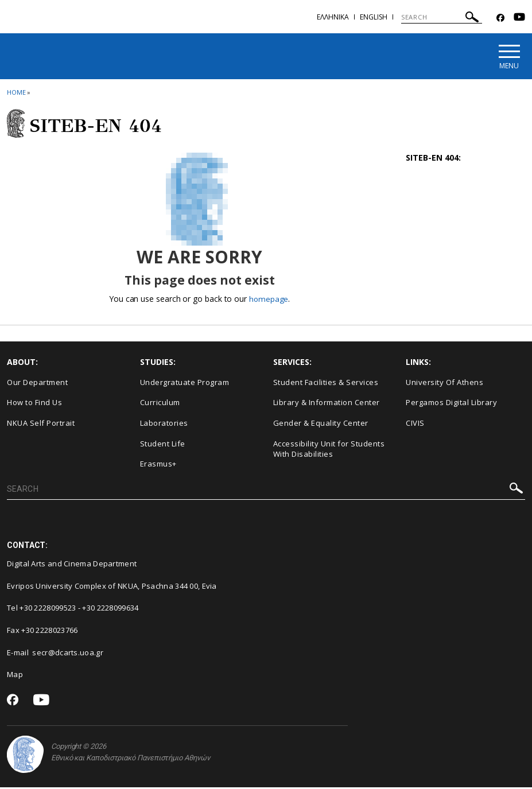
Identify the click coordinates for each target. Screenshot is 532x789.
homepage (269, 300)
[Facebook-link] (500, 18)
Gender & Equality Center (321, 425)
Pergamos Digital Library (451, 405)
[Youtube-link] (519, 18)
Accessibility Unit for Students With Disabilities (329, 451)
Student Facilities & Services (326, 384)
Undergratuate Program (185, 384)
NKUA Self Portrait (41, 425)
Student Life (163, 445)
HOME (16, 94)
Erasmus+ (158, 465)
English (374, 17)
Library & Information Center (327, 405)
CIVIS (415, 425)
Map (15, 677)
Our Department (37, 384)
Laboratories (164, 425)
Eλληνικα (333, 17)
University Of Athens (444, 384)
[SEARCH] (442, 17)
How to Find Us (34, 405)
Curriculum (160, 405)
